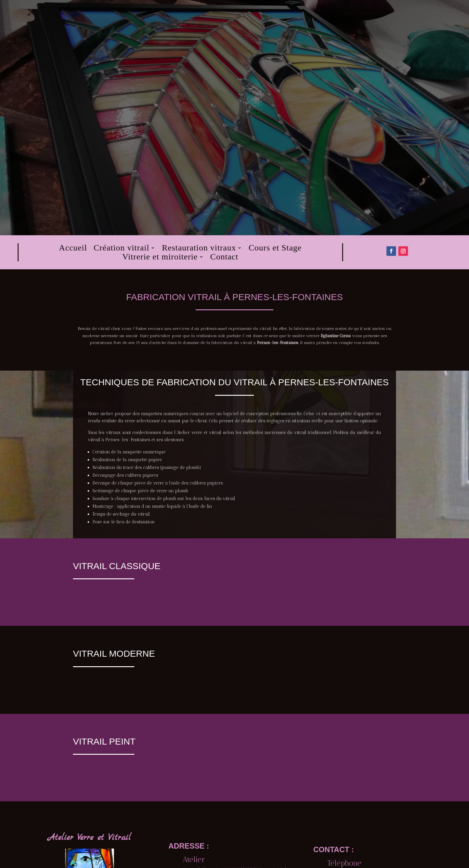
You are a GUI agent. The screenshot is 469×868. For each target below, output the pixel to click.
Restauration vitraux (199, 249)
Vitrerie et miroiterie (160, 258)
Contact (224, 258)
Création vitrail (121, 249)
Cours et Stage (275, 249)
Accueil (73, 249)
